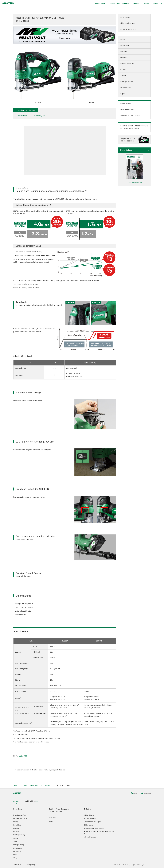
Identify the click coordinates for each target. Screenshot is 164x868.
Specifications (23, 116)
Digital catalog (89, 825)
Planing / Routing (127, 82)
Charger (16, 858)
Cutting (123, 70)
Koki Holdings (32, 801)
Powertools (18, 809)
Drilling (123, 39)
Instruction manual (127, 110)
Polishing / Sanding (127, 64)
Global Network (126, 104)
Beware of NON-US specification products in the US (100, 833)
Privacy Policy (31, 865)
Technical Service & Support (130, 116)
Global (134, 793)
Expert (123, 94)
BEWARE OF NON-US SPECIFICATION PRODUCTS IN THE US (134, 127)
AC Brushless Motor (90, 837)
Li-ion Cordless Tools (128, 23)
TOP (15, 786)
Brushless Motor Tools (128, 29)
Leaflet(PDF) (39, 116)
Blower (51, 821)
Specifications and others (26, 110)
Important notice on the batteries (94, 828)
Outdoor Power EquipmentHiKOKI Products (59, 810)
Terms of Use (17, 865)
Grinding (123, 57)
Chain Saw (52, 818)
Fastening (124, 51)
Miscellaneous (126, 88)
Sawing (123, 76)
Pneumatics (17, 851)
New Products (125, 17)
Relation (87, 809)
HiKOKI (16, 801)
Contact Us (146, 793)
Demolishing (125, 45)
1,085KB (23, 756)
